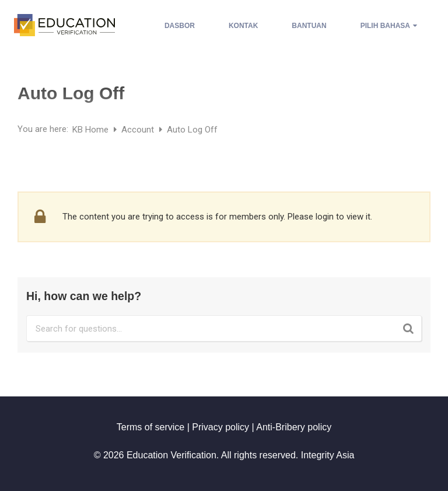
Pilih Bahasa (389, 26)
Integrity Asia (328, 455)
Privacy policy (220, 427)
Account (139, 130)
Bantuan (309, 26)
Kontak (243, 26)
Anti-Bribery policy (294, 427)
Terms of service (150, 427)
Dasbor (180, 26)
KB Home (92, 130)
